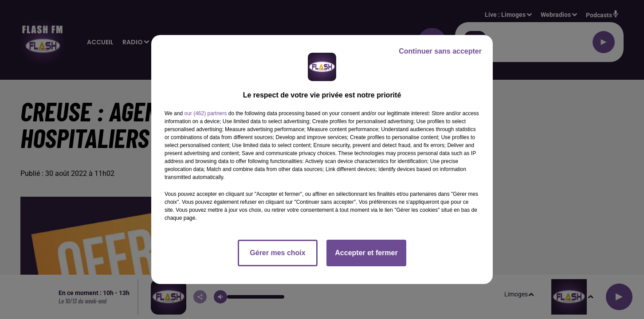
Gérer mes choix (277, 253)
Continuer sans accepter (440, 51)
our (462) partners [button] (205, 113)
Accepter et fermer (366, 253)
